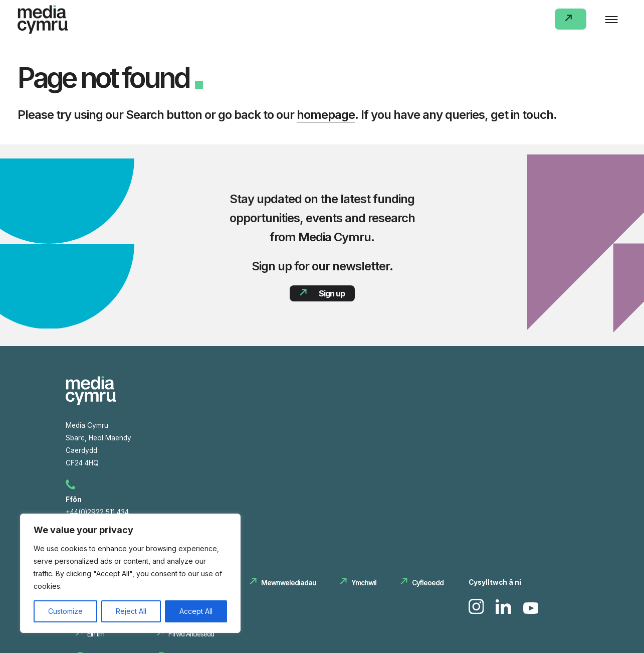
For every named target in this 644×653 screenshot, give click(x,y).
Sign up (331, 293)
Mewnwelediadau (288, 583)
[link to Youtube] (531, 612)
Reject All (131, 611)
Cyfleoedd (427, 583)
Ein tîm (96, 634)
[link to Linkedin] (504, 612)
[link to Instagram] (477, 612)
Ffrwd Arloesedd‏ (191, 634)
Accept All (196, 611)
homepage (326, 115)
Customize (65, 611)
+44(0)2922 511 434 (98, 512)
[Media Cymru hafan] (91, 403)
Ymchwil (364, 583)
